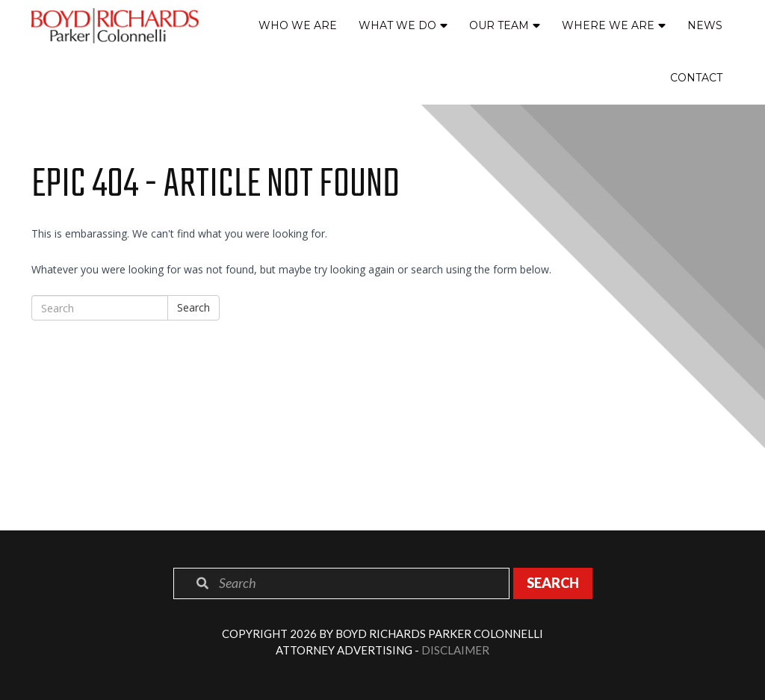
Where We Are (608, 25)
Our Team (499, 25)
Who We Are (298, 25)
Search (193, 307)
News (705, 25)
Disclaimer (455, 650)
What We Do (397, 25)
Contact (696, 78)
